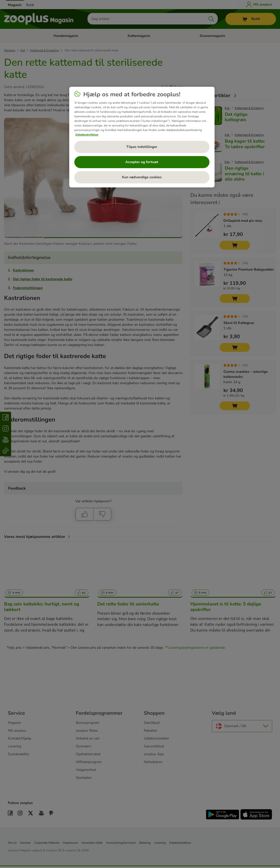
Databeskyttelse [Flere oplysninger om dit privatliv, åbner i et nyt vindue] (87, 135)
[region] (142, 137)
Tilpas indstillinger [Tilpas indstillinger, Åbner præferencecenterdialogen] (142, 147)
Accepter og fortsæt (142, 162)
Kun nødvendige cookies (142, 177)
